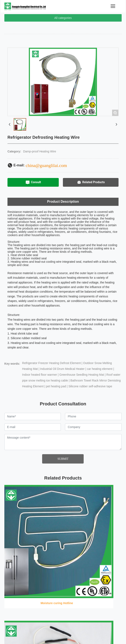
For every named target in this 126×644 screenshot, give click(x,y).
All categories (63, 18)
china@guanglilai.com (46, 165)
